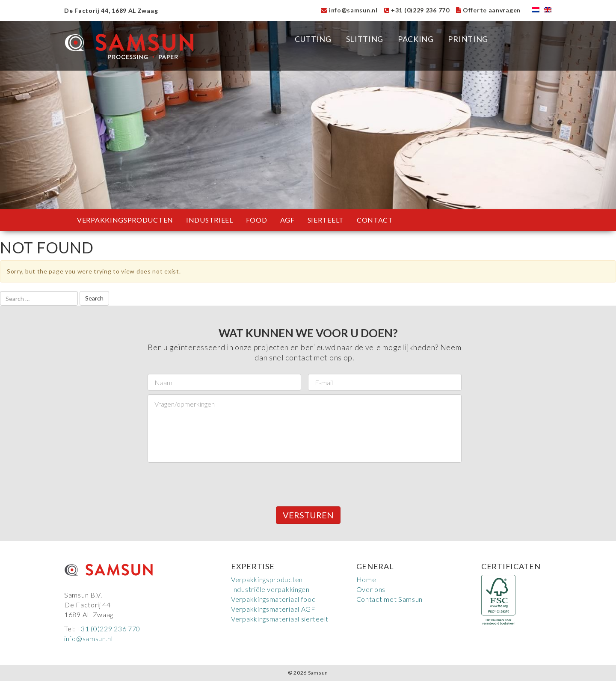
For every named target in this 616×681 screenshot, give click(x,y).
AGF (287, 220)
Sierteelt (326, 220)
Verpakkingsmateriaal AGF (273, 609)
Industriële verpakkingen (270, 589)
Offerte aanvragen (488, 10)
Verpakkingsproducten (125, 220)
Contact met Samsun (390, 599)
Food (257, 220)
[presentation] (213, 483)
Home (366, 579)
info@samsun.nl (349, 10)
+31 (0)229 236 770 (417, 10)
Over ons (371, 589)
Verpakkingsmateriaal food (274, 599)
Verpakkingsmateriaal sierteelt (280, 619)
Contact (375, 220)
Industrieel (210, 220)
